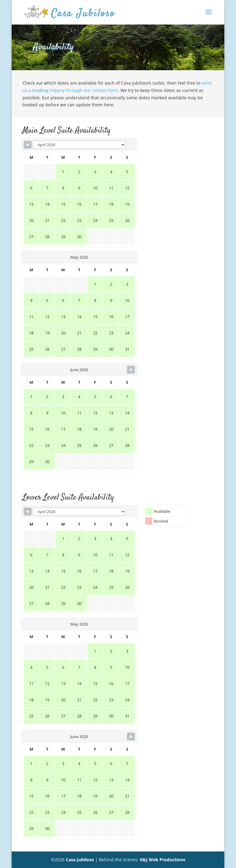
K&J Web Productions (163, 860)
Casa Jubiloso (80, 860)
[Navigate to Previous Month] (28, 145)
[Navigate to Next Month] (131, 370)
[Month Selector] (79, 145)
